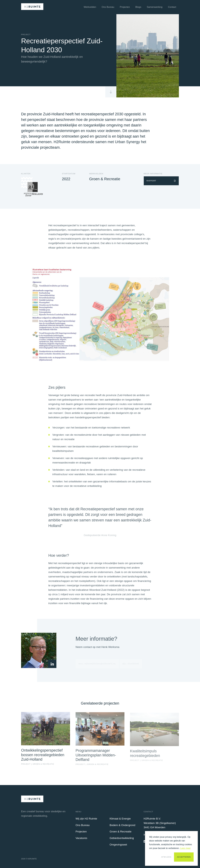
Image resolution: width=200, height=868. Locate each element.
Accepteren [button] (184, 857)
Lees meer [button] (185, 848)
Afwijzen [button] (166, 857)
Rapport (151, 181)
